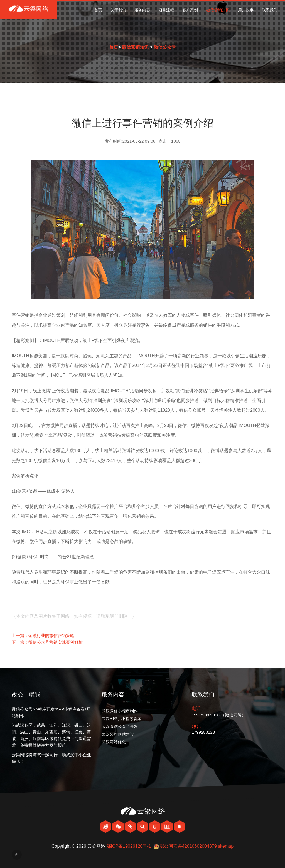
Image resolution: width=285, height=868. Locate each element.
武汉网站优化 (114, 742)
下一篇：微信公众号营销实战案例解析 (47, 642)
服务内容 (142, 10)
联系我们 (270, 10)
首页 (98, 10)
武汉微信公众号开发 (120, 727)
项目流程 (166, 10)
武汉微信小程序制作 (120, 711)
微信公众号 (165, 47)
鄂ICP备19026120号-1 (129, 846)
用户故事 (246, 10)
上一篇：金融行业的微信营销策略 (43, 635)
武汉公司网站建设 (118, 734)
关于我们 (118, 10)
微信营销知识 (218, 10)
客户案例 (190, 10)
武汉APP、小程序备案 (121, 719)
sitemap (226, 846)
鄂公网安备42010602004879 (188, 846)
